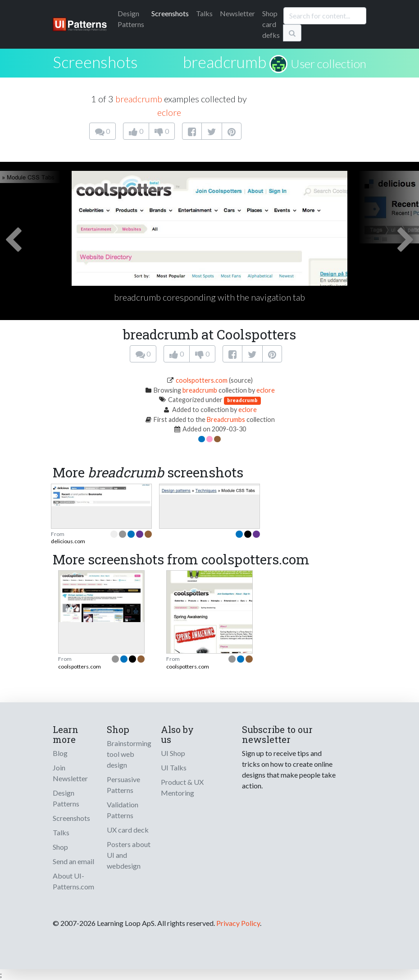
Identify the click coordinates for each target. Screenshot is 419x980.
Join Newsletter (70, 773)
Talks (204, 13)
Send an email (73, 861)
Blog (60, 753)
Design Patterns (66, 798)
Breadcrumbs (226, 419)
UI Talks (174, 767)
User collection (328, 64)
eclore (169, 112)
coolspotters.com (202, 380)
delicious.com (68, 541)
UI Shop (173, 753)
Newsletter (237, 13)
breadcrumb (225, 62)
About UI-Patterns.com (73, 881)
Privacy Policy (238, 923)
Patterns (131, 19)
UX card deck (128, 830)
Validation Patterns (123, 810)
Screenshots (170, 13)
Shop (60, 847)
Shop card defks (271, 24)
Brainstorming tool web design (129, 754)
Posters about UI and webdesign (129, 855)
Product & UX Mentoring (182, 787)
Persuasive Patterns (123, 785)
